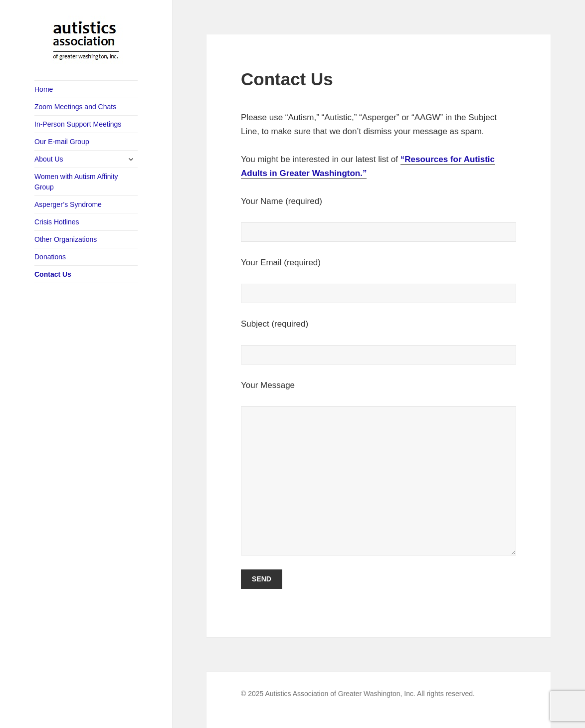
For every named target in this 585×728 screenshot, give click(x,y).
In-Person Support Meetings (78, 124)
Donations (50, 257)
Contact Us (53, 274)
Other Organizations (66, 239)
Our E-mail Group (62, 142)
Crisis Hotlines (57, 222)
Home (44, 89)
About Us (49, 159)
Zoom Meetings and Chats (75, 107)
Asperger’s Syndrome (68, 204)
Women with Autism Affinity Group (76, 182)
